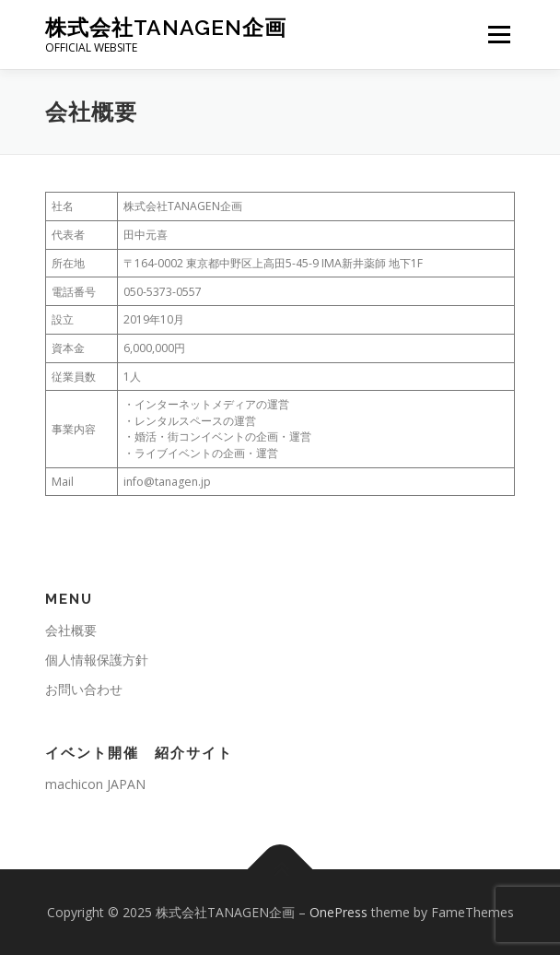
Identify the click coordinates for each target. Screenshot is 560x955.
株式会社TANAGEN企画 (166, 27)
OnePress (338, 912)
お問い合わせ (84, 689)
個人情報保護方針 (97, 660)
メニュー (499, 35)
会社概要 (71, 630)
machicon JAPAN (95, 784)
